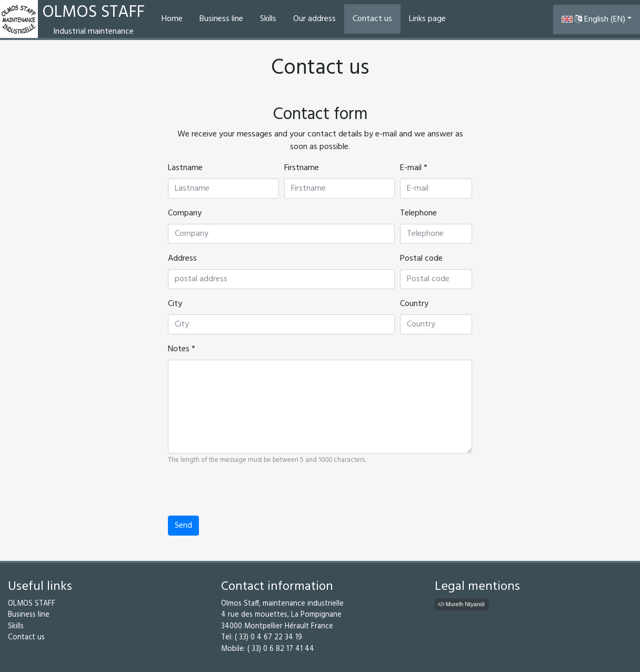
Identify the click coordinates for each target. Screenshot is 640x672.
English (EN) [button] (593, 19)
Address (182, 259)
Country (414, 304)
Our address (314, 19)
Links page (427, 19)
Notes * (182, 349)
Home (172, 19)
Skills (268, 19)
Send (183, 526)
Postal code (421, 259)
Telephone (418, 213)
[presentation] (248, 495)
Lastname (185, 168)
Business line (221, 19)
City (175, 304)
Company (185, 213)
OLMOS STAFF (32, 604)
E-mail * (414, 168)
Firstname (302, 168)
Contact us (372, 19)
